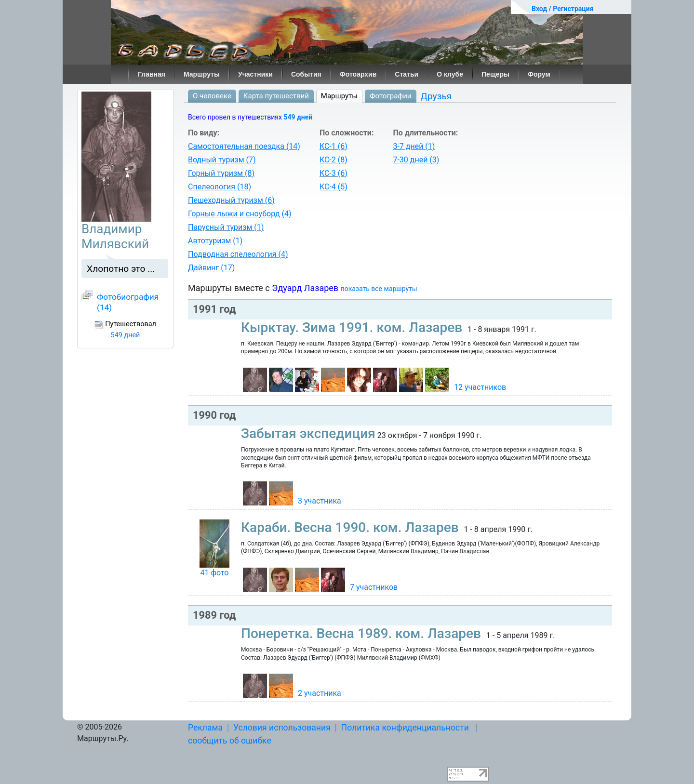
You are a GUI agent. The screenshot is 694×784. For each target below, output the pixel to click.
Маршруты (202, 74)
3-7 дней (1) (414, 146)
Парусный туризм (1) (226, 227)
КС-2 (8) (334, 160)
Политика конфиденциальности (405, 728)
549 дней (298, 117)
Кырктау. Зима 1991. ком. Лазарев (353, 327)
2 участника (320, 693)
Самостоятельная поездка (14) (244, 146)
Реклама (205, 728)
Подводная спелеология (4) (238, 254)
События (306, 74)
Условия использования (282, 728)
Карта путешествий (276, 96)
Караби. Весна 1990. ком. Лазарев (352, 527)
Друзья (436, 96)
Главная (152, 74)
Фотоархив (358, 74)
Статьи (407, 74)
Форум (539, 74)
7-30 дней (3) (416, 160)
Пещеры (495, 74)
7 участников (374, 587)
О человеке (212, 96)
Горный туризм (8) (221, 173)
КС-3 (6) (334, 173)
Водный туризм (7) (222, 160)
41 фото (214, 573)
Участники (255, 74)
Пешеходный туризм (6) (231, 200)
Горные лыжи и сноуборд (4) (240, 214)
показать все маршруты (379, 289)
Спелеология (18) (220, 187)
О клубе (450, 74)
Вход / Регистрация (563, 9)
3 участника (320, 501)
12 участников (480, 387)
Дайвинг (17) (211, 268)
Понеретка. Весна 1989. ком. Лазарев (363, 633)
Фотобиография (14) (128, 302)
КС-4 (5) (334, 187)
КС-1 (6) (334, 146)
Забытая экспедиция (308, 433)
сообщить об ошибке (230, 741)
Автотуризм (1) (215, 241)
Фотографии (391, 96)
